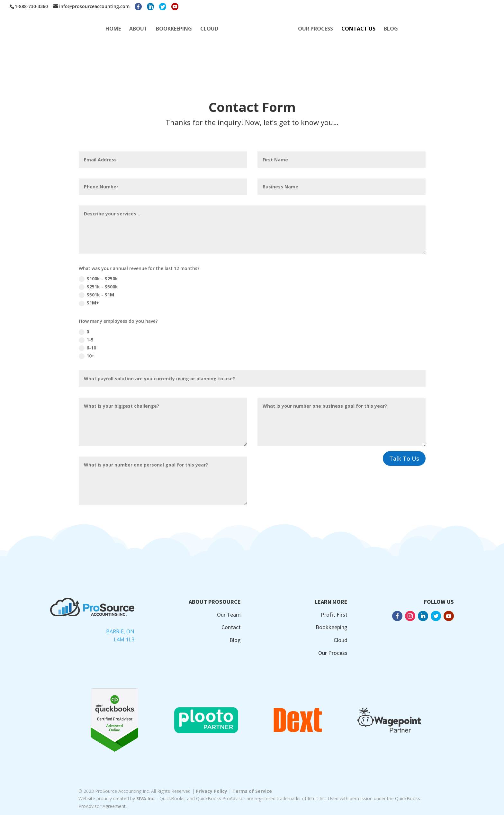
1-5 (86, 340)
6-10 (87, 348)
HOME (87, 29)
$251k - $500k (98, 287)
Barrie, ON (120, 631)
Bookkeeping (332, 627)
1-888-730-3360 (31, 6)
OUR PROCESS (341, 29)
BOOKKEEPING (148, 29)
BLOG (417, 29)
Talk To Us (404, 458)
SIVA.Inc (145, 798)
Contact (231, 627)
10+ (87, 356)
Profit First (334, 615)
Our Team (229, 615)
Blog (235, 640)
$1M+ (89, 303)
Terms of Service (252, 791)
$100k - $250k (98, 279)
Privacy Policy (212, 791)
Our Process (333, 653)
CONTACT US (384, 29)
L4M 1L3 (124, 639)
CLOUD (184, 29)
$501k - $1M (96, 295)
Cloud (341, 640)
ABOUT (113, 29)
